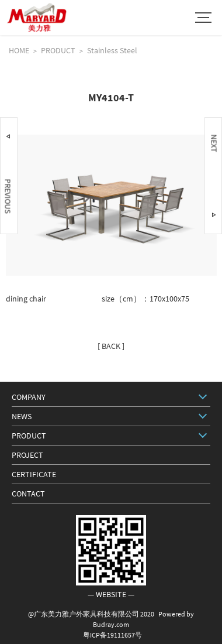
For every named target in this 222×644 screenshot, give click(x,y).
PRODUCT (58, 50)
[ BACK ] (111, 346)
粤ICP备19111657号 (112, 635)
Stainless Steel (112, 50)
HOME (19, 50)
